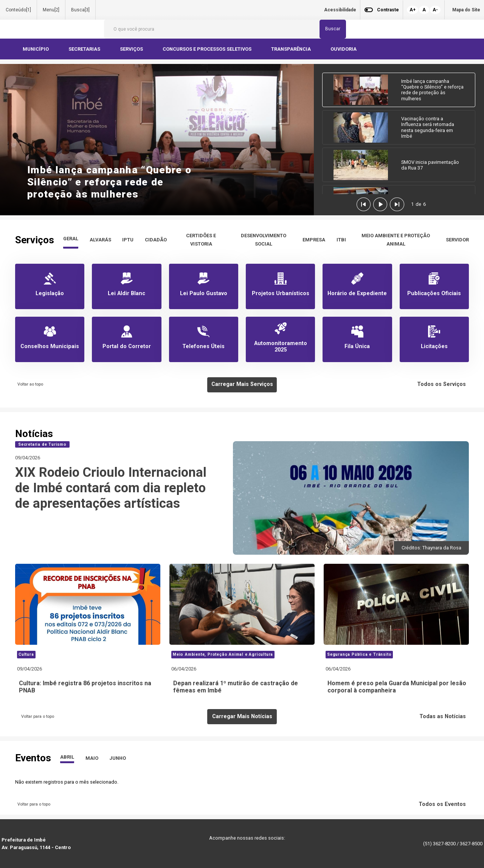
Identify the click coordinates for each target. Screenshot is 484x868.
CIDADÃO (156, 240)
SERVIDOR (457, 240)
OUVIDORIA (344, 49)
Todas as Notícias (444, 716)
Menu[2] (51, 10)
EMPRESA (314, 240)
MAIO (92, 758)
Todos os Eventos (444, 804)
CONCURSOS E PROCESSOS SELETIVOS (208, 49)
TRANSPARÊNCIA (292, 49)
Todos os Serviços (443, 384)
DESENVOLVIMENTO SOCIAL (264, 240)
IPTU (128, 240)
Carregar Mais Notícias (242, 716)
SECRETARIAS (85, 49)
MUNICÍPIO (36, 49)
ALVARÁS (100, 240)
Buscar (333, 29)
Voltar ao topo (29, 384)
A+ (413, 10)
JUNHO (118, 758)
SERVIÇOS (132, 49)
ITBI (341, 240)
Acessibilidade (340, 10)
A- (435, 10)
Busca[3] (80, 10)
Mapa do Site (466, 10)
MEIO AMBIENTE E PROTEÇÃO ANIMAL (396, 240)
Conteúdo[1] (18, 10)
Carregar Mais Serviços (242, 384)
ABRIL (67, 757)
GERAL (71, 239)
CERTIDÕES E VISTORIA (201, 240)
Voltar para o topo (36, 716)
